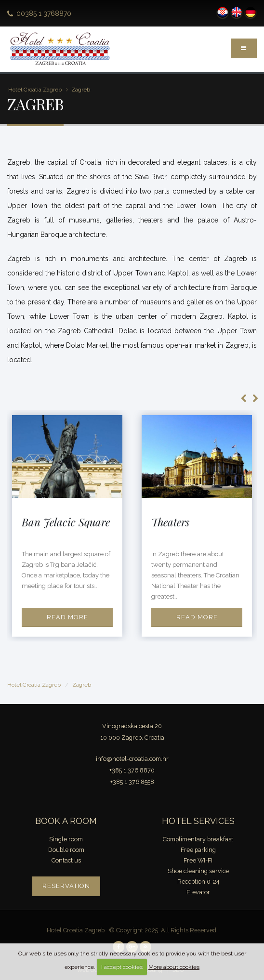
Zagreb (81, 90)
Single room (66, 839)
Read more (67, 617)
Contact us (66, 860)
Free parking (198, 850)
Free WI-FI (198, 860)
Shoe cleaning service (198, 871)
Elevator (198, 892)
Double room (66, 850)
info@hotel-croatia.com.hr (132, 759)
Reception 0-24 (198, 882)
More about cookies (174, 967)
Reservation (66, 886)
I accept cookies (122, 967)
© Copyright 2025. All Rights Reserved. (163, 930)
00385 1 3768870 (44, 13)
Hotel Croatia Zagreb (35, 90)
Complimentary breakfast (198, 839)
